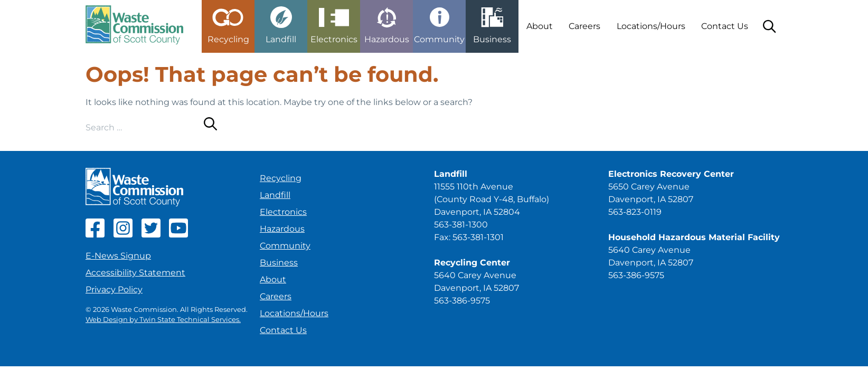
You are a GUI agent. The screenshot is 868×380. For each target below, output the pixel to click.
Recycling (281, 178)
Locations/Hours (651, 26)
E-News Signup (118, 256)
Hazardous (282, 229)
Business (279, 263)
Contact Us (725, 26)
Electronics (283, 212)
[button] (228, 22)
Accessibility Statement (135, 273)
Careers (584, 26)
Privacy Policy (114, 289)
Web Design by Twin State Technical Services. (163, 320)
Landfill (275, 195)
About (540, 26)
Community (285, 246)
